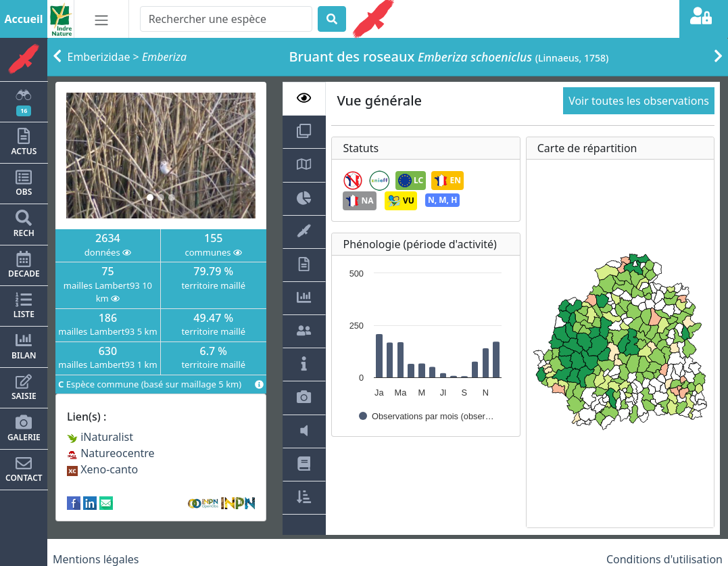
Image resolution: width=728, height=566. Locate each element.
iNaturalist (100, 437)
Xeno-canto (102, 469)
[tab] (305, 99)
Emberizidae (99, 57)
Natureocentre (111, 453)
